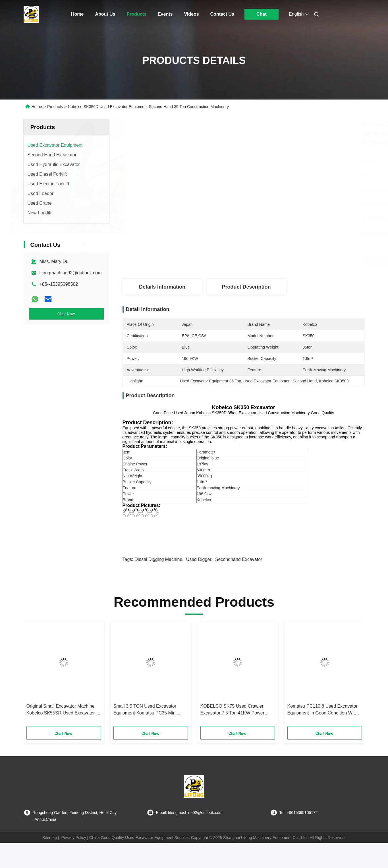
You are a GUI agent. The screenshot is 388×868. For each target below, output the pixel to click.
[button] (37, 676)
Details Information (162, 287)
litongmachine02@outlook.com (71, 273)
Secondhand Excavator (239, 559)
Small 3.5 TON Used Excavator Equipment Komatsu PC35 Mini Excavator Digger (145, 710)
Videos (191, 14)
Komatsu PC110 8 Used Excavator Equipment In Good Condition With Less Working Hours (322, 710)
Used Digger (199, 559)
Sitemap (50, 838)
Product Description (246, 287)
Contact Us (222, 14)
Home (77, 14)
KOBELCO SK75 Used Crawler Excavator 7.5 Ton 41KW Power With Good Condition (233, 710)
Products (137, 14)
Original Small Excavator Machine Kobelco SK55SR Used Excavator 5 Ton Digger (63, 710)
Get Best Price (278, 260)
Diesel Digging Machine (158, 559)
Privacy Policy (73, 838)
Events (165, 14)
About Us (105, 14)
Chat (262, 14)
